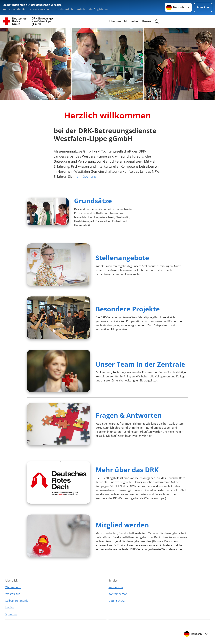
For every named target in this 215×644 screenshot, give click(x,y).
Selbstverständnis (17, 601)
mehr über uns (85, 176)
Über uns (115, 21)
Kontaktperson (118, 594)
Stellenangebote (122, 258)
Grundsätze (93, 201)
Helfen (9, 607)
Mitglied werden (122, 525)
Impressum (116, 587)
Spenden (11, 614)
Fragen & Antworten (129, 415)
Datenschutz (117, 601)
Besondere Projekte (128, 309)
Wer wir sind (13, 587)
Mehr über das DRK (127, 470)
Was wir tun (13, 594)
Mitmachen (132, 21)
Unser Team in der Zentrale (140, 364)
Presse (147, 21)
